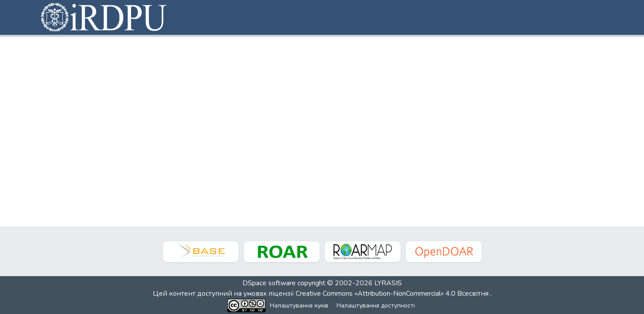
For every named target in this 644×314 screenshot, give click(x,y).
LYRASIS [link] (388, 283)
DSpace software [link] (269, 283)
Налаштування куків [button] (299, 306)
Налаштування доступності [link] (376, 306)
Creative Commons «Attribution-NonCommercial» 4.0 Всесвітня (393, 294)
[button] (105, 17)
